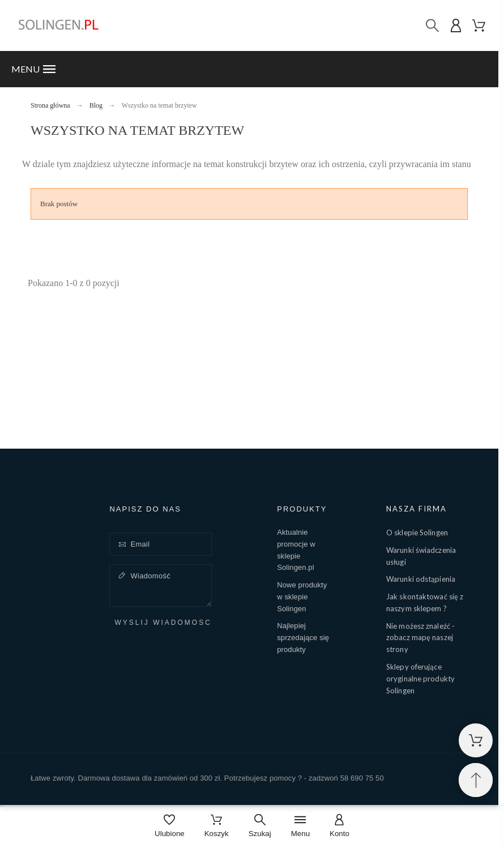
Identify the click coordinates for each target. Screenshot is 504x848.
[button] (249, 69)
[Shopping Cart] (476, 740)
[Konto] (339, 827)
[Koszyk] (217, 827)
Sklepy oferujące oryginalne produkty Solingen (420, 679)
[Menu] (300, 827)
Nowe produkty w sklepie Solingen (302, 597)
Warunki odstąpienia (421, 579)
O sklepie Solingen (417, 532)
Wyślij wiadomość (163, 623)
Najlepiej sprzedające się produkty (303, 638)
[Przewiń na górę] (476, 780)
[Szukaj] (432, 26)
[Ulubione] (170, 827)
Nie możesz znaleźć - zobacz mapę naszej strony (420, 638)
